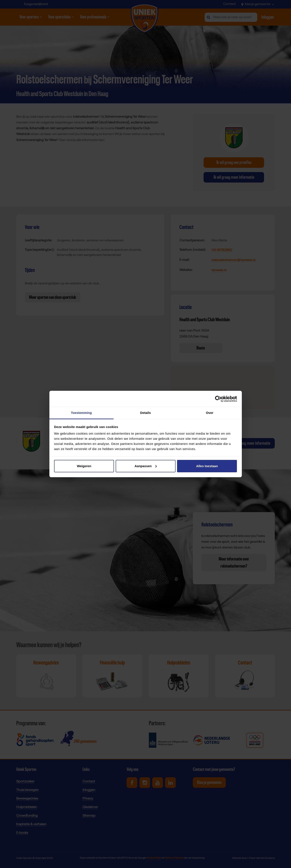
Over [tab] (210, 413)
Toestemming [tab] (81, 413)
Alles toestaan (207, 466)
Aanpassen (146, 466)
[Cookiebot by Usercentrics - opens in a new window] (218, 399)
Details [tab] (146, 413)
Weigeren (84, 466)
